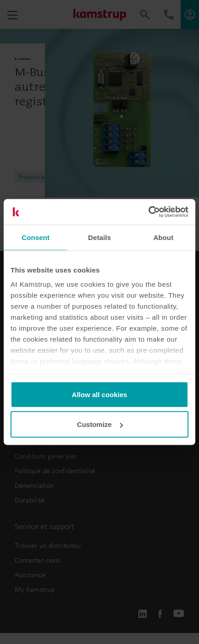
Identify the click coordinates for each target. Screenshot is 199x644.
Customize (100, 424)
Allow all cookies (100, 394)
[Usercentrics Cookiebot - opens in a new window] (148, 212)
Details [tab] (99, 237)
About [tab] (163, 237)
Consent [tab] (36, 237)
